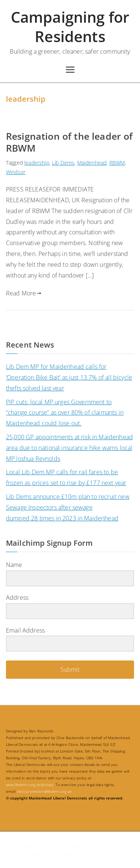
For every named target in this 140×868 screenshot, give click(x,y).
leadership (37, 163)
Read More (24, 293)
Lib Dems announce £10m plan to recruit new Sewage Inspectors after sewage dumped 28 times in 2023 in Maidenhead (68, 507)
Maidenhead (92, 163)
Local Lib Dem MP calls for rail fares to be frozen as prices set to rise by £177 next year (66, 477)
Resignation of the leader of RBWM (69, 142)
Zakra (65, 854)
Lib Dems (63, 163)
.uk (44, 791)
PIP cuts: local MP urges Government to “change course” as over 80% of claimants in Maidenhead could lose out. (65, 413)
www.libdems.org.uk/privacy (30, 785)
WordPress (97, 854)
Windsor (16, 172)
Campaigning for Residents (70, 27)
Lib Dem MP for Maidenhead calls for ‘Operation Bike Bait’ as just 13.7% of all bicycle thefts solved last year (69, 377)
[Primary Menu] (70, 70)
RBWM (117, 163)
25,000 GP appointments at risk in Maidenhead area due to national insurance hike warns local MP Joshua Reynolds (69, 448)
